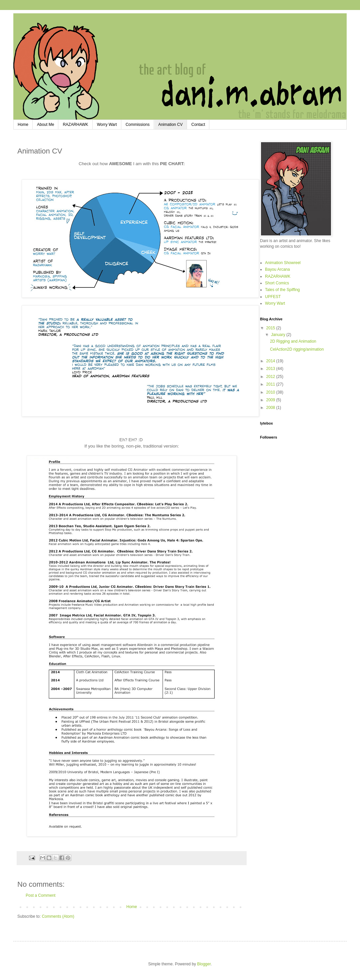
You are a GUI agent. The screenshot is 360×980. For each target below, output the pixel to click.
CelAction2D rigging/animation (297, 349)
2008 (271, 408)
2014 (271, 361)
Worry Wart (107, 125)
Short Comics (277, 283)
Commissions (138, 125)
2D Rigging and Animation (293, 341)
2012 (271, 377)
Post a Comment (40, 895)
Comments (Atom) (58, 916)
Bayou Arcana (277, 269)
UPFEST (273, 297)
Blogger (204, 964)
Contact (198, 125)
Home (23, 125)
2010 (271, 392)
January (279, 335)
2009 (271, 400)
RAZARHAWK (75, 125)
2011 (271, 384)
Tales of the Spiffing (282, 290)
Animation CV (170, 125)
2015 (271, 328)
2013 (271, 369)
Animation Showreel (283, 263)
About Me (45, 125)
